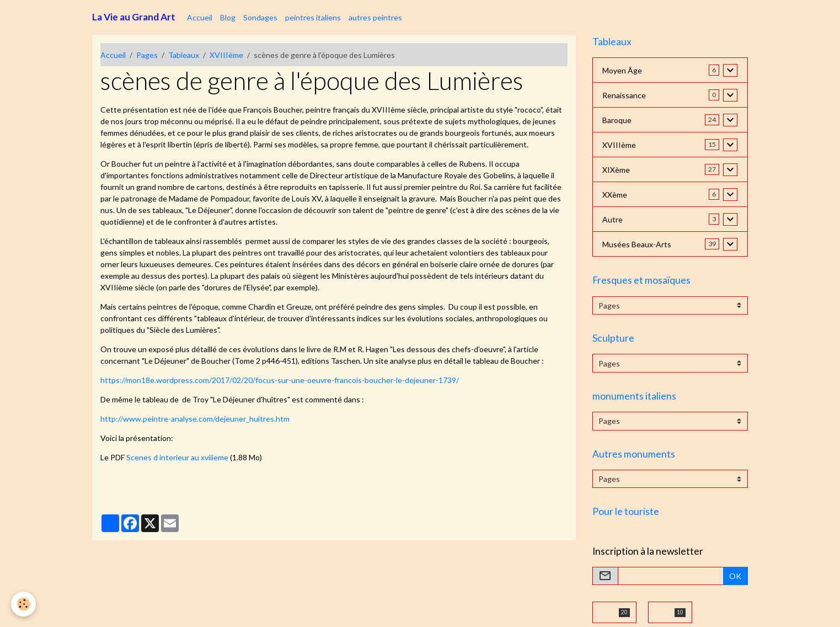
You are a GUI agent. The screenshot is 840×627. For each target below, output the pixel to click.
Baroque (617, 120)
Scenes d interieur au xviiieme (177, 457)
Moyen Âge (622, 70)
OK (735, 576)
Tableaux (184, 55)
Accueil (200, 17)
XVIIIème (226, 55)
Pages (147, 55)
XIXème (616, 170)
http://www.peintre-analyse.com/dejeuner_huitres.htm (195, 419)
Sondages (260, 17)
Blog (228, 17)
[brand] (134, 17)
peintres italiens (313, 17)
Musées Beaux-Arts (637, 244)
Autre (612, 219)
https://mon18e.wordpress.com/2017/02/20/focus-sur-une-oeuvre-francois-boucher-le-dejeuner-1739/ (280, 380)
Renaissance (624, 95)
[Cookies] (23, 604)
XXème (615, 195)
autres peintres (375, 17)
